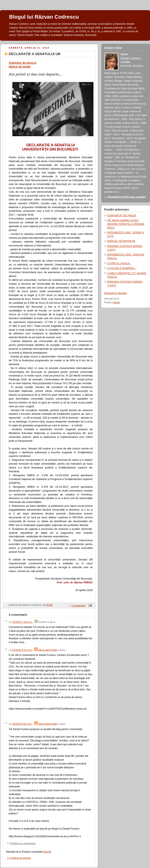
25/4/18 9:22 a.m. (23, 724)
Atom (47, 852)
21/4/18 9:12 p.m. (23, 650)
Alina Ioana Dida (48, 650)
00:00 (49, 605)
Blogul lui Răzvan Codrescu (44, 17)
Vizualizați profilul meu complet (126, 197)
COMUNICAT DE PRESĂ (122, 216)
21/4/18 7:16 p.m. (23, 622)
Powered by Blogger (116, 293)
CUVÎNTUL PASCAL (119, 263)
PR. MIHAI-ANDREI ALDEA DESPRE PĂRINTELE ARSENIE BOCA (126, 224)
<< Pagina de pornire (19, 858)
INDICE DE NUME (20, 67)
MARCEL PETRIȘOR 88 (121, 241)
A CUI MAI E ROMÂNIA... (122, 268)
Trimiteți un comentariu (23, 843)
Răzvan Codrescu (131, 58)
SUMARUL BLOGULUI (22, 63)
